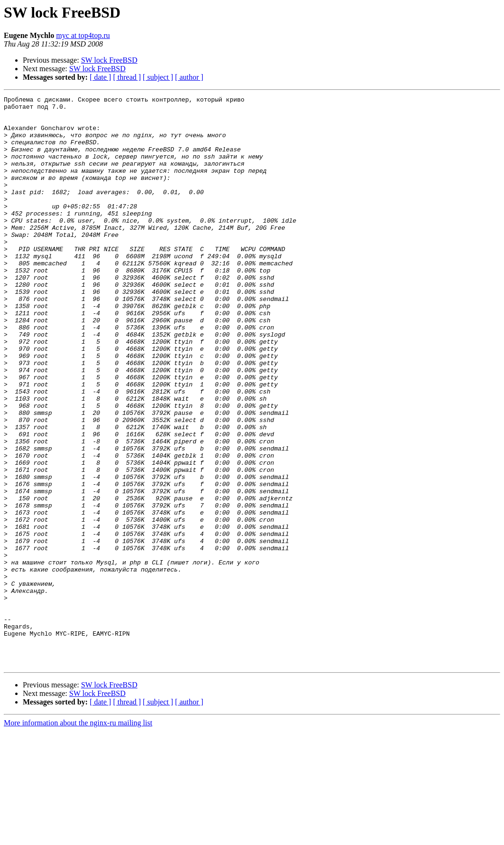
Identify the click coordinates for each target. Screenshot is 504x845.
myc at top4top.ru (83, 35)
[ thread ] (127, 77)
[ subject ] (158, 77)
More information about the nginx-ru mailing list (78, 837)
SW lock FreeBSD (109, 60)
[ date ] (100, 77)
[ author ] (189, 77)
